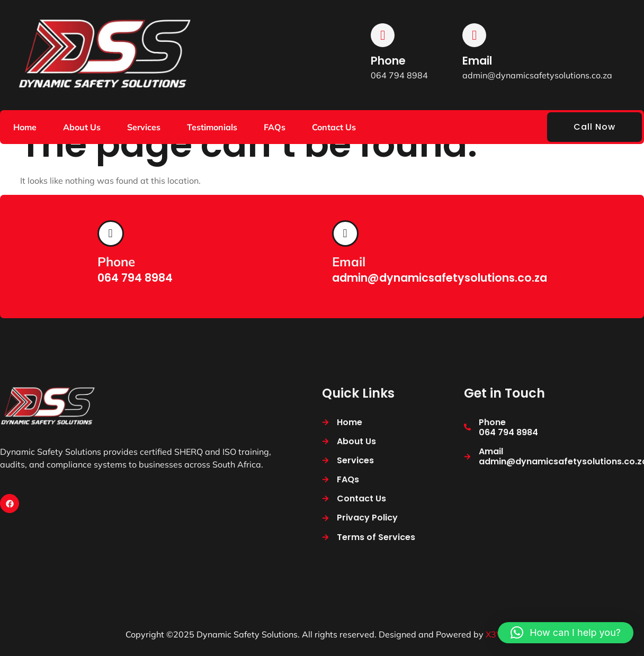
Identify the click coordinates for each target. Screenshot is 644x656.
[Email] (474, 35)
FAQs (275, 127)
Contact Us (334, 127)
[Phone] (383, 35)
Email (477, 61)
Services (144, 127)
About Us (82, 127)
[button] (566, 633)
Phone (388, 61)
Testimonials (212, 127)
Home (25, 127)
